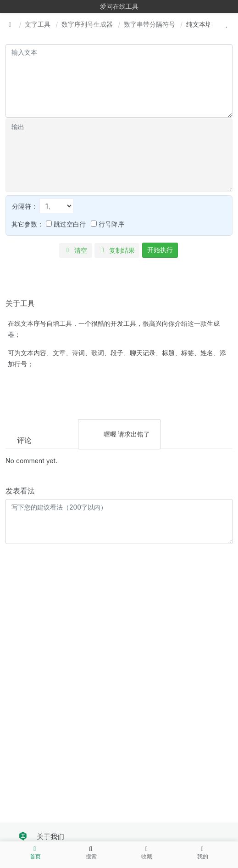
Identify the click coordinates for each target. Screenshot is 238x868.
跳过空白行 (66, 224)
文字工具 (38, 24)
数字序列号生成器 (87, 24)
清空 (75, 250)
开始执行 (160, 250)
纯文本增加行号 (209, 24)
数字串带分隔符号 (149, 24)
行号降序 (108, 224)
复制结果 (117, 250)
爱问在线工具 (119, 6)
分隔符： (43, 206)
